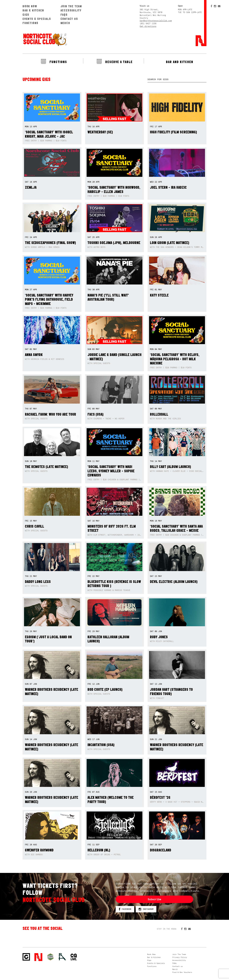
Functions (30, 23)
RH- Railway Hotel (62, 957)
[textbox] (177, 79)
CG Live (74, 957)
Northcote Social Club (45, 39)
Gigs (26, 15)
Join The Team (71, 6)
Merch (65, 23)
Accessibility (71, 10)
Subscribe (154, 899)
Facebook (125, 909)
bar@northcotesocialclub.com (156, 21)
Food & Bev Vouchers (182, 972)
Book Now (30, 6)
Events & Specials (37, 19)
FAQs (64, 15)
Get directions (148, 26)
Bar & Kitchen (33, 10)
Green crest (50, 957)
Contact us (69, 19)
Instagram (146, 909)
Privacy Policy (180, 957)
